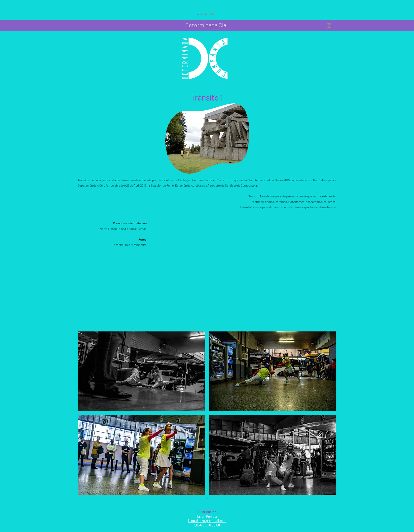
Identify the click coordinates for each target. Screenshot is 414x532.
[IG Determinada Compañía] (329, 25)
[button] (141, 371)
